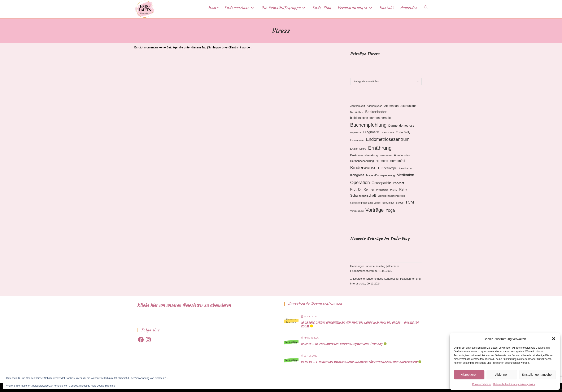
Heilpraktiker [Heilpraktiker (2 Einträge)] (386, 156)
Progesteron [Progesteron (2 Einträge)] (382, 190)
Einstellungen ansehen (537, 374)
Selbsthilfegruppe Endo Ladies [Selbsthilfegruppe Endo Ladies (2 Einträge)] (365, 203)
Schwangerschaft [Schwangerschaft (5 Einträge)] (363, 195)
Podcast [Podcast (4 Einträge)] (398, 183)
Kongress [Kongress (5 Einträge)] (357, 175)
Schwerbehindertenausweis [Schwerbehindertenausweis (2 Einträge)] (391, 196)
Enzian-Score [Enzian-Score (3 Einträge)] (358, 149)
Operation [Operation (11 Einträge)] (360, 183)
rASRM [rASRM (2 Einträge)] (394, 190)
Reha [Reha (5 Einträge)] (403, 189)
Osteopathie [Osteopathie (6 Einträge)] (381, 183)
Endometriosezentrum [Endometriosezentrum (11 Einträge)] (388, 139)
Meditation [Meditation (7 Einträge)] (405, 175)
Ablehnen (502, 374)
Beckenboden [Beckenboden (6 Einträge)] (376, 112)
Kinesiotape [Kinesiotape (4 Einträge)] (389, 168)
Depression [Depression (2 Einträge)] (356, 132)
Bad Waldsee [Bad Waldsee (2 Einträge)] (357, 112)
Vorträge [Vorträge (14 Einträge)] (374, 210)
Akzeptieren (469, 374)
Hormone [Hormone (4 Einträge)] (382, 161)
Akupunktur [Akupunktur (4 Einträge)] (408, 106)
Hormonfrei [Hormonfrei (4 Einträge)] (397, 161)
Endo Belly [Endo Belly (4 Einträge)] (403, 132)
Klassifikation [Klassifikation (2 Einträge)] (405, 168)
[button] (554, 339)
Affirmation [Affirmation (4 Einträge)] (391, 106)
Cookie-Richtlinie (482, 384)
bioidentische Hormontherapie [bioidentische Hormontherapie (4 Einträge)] (371, 118)
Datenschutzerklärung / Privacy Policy (514, 384)
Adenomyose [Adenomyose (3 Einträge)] (374, 106)
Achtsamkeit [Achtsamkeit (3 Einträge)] (358, 106)
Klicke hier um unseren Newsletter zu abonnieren (184, 305)
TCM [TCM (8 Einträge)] (409, 202)
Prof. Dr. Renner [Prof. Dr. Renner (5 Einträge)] (362, 189)
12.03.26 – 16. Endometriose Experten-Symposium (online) (342, 344)
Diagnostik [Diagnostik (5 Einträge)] (371, 132)
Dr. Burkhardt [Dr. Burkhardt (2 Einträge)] (387, 132)
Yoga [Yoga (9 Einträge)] (390, 210)
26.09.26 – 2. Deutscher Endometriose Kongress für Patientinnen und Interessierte (359, 362)
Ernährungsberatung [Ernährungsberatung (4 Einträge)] (364, 155)
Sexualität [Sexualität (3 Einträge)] (388, 203)
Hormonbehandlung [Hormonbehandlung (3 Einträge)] (362, 161)
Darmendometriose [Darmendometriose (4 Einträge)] (401, 126)
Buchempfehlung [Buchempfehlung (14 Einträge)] (368, 125)
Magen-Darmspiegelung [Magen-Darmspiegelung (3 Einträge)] (381, 175)
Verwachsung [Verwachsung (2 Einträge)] (357, 211)
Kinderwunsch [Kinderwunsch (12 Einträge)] (365, 168)
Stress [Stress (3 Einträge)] (400, 203)
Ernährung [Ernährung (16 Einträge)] (380, 148)
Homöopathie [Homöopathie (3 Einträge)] (402, 155)
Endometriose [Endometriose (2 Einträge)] (357, 140)
